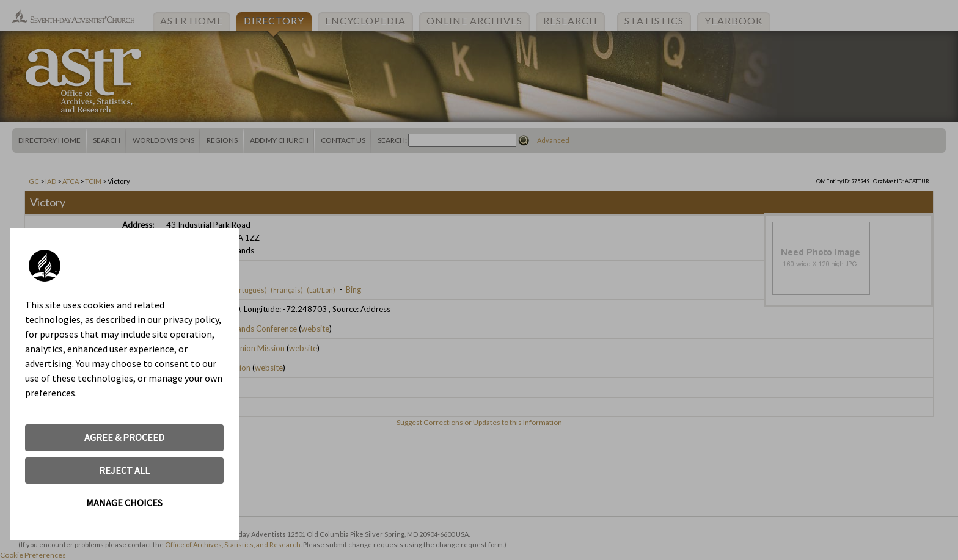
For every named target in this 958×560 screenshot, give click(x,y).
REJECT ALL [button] (124, 470)
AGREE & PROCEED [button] (124, 437)
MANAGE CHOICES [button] (124, 503)
